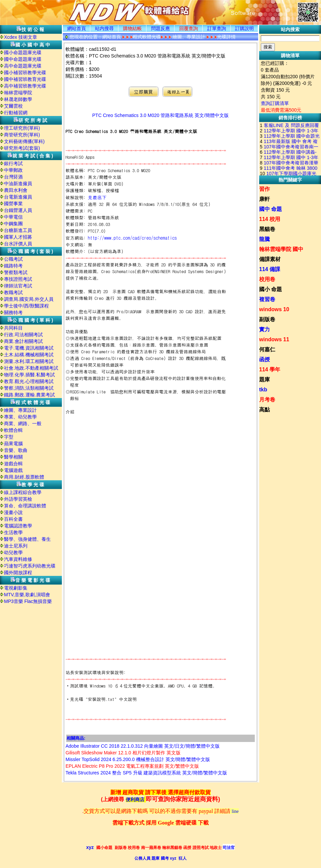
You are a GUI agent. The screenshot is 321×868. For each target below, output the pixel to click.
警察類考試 (16, 272)
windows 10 (274, 309)
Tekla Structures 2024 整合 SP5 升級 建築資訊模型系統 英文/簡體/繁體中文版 (146, 773)
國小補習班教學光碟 (25, 73)
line (235, 811)
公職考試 (13, 259)
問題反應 (160, 28)
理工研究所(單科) (22, 128)
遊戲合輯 (13, 464)
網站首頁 (77, 28)
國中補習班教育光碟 (25, 79)
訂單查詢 (217, 28)
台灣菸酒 (13, 177)
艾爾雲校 (13, 106)
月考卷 (267, 400)
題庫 (264, 380)
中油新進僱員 (18, 183)
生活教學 (13, 532)
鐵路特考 (13, 266)
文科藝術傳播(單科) (24, 141)
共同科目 (13, 328)
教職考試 (13, 292)
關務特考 (13, 313)
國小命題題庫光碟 (23, 52)
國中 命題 (271, 209)
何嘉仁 (267, 349)
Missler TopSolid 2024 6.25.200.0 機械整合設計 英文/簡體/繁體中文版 (138, 759)
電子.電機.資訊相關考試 (29, 348)
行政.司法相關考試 (23, 335)
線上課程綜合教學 (23, 492)
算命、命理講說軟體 (25, 506)
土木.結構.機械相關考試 (29, 355)
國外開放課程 (18, 573)
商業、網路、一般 (23, 423)
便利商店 (135, 800)
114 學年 (270, 369)
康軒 (264, 199)
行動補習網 (16, 113)
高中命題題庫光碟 (23, 66)
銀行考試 (13, 163)
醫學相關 (13, 457)
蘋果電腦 (13, 444)
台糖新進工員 (18, 230)
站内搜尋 (104, 28)
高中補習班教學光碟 (25, 86)
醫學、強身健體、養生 (27, 539)
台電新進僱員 (18, 197)
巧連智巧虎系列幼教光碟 (30, 566)
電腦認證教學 (18, 526)
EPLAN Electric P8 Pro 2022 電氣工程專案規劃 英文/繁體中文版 (132, 766)
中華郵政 (13, 170)
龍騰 (264, 239)
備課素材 (270, 259)
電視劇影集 (16, 588)
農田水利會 (16, 190)
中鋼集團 (13, 224)
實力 (264, 329)
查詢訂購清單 (275, 103)
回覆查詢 (189, 28)
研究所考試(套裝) (22, 148)
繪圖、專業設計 (20, 410)
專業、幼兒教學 (20, 417)
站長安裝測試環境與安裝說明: (96, 672)
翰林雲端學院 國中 (281, 249)
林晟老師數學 (18, 99)
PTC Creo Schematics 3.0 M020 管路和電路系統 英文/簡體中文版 (160, 115)
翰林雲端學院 (18, 93)
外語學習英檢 (18, 499)
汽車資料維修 (18, 559)
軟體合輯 (13, 430)
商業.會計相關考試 (23, 341)
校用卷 (267, 279)
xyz (90, 847)
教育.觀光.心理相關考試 (29, 381)
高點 (264, 410)
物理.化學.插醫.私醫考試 (29, 375)
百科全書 (13, 519)
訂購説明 (244, 28)
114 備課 (270, 269)
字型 (9, 437)
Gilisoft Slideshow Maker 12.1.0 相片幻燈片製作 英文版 (123, 753)
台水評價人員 (18, 244)
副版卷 (267, 319)
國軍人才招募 (18, 237)
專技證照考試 (18, 279)
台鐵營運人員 (18, 210)
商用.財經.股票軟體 (24, 477)
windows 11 (274, 339)
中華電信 (13, 217)
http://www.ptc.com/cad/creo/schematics (132, 238)
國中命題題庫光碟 (23, 59)
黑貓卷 (267, 229)
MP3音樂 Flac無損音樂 (28, 601)
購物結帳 (132, 28)
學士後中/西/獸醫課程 (26, 306)
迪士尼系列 (16, 546)
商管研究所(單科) (22, 135)
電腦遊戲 (13, 470)
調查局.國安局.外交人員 (29, 299)
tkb (263, 390)
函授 (264, 359)
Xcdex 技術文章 (21, 37)
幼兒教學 (13, 552)
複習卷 (267, 299)
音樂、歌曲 (16, 450)
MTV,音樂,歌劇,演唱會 (27, 595)
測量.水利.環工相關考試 (29, 361)
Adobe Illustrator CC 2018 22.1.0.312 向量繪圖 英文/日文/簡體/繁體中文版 (143, 746)
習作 (264, 189)
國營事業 (13, 204)
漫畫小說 (13, 512)
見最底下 (97, 197)
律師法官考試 (18, 286)
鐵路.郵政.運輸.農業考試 (29, 395)
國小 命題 (271, 289)
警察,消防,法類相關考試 (29, 388)
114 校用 (270, 219)
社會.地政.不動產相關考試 (31, 368)
